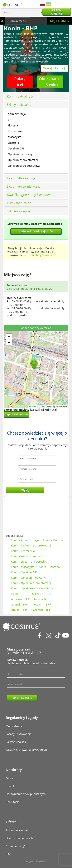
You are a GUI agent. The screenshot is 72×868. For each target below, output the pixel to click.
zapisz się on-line (16, 414)
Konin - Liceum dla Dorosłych (30, 562)
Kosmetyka (15, 131)
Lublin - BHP (19, 610)
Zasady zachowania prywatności (26, 750)
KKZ (8, 854)
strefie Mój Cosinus (40, 255)
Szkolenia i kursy (19, 211)
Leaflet (33, 406)
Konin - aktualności (21, 96)
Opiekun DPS (16, 148)
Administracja (17, 114)
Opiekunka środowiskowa (24, 166)
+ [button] (9, 336)
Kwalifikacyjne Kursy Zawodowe (30, 195)
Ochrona (13, 143)
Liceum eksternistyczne (24, 186)
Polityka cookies (16, 742)
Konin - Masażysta (23, 567)
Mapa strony (14, 726)
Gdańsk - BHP (20, 604)
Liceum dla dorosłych (22, 178)
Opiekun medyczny (20, 154)
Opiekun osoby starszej (23, 160)
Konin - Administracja (25, 540)
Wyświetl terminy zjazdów (36, 231)
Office (10, 778)
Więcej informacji (55, 68)
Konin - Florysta (53, 540)
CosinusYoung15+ (17, 846)
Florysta (13, 125)
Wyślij (25, 490)
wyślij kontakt (22, 698)
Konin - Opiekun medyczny (28, 578)
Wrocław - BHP (20, 599)
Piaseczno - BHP (41, 610)
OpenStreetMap (48, 406)
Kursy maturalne (19, 203)
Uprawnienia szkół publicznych (26, 794)
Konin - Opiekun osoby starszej (31, 583)
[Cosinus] (12, 4)
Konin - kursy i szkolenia (26, 556)
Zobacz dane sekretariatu (36, 328)
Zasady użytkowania (19, 734)
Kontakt (11, 786)
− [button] (9, 342)
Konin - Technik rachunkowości (31, 545)
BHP (10, 120)
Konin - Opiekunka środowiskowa (32, 588)
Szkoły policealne (19, 105)
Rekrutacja (13, 802)
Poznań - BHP (19, 594)
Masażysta (15, 137)
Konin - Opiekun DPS (24, 572)
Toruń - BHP (41, 599)
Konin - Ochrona (49, 567)
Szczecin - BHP (42, 594)
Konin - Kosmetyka (23, 551)
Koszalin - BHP (42, 604)
